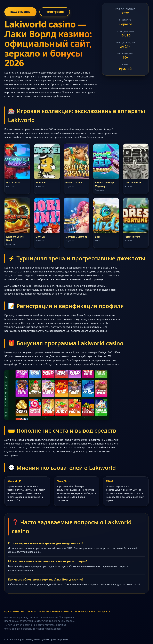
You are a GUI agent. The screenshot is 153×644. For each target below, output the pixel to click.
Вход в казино (20, 12)
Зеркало (32, 611)
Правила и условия (85, 611)
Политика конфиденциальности (56, 611)
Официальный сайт (14, 611)
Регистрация (55, 12)
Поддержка (104, 611)
